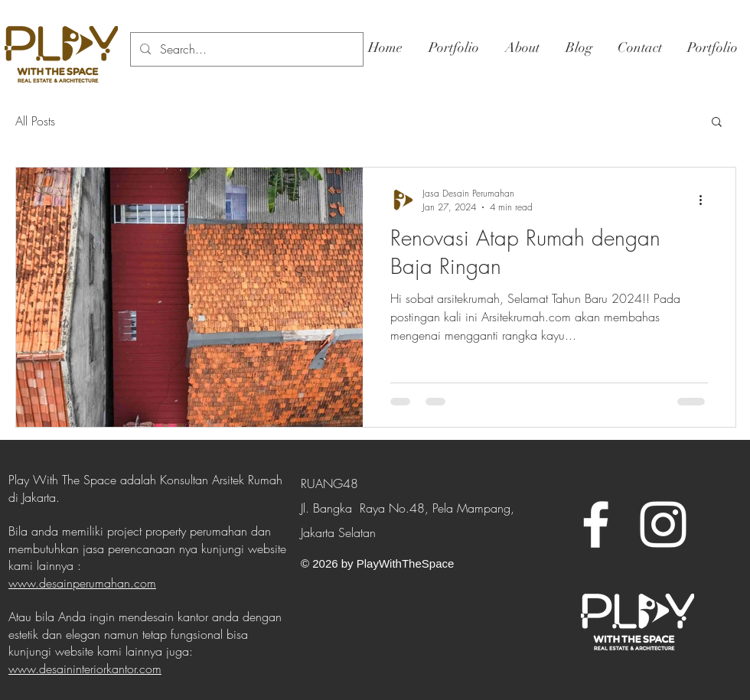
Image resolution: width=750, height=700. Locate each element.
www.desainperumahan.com (82, 583)
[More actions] (706, 200)
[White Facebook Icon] (596, 524)
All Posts (35, 121)
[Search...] (245, 49)
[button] (717, 123)
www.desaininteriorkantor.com (85, 669)
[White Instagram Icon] (663, 524)
